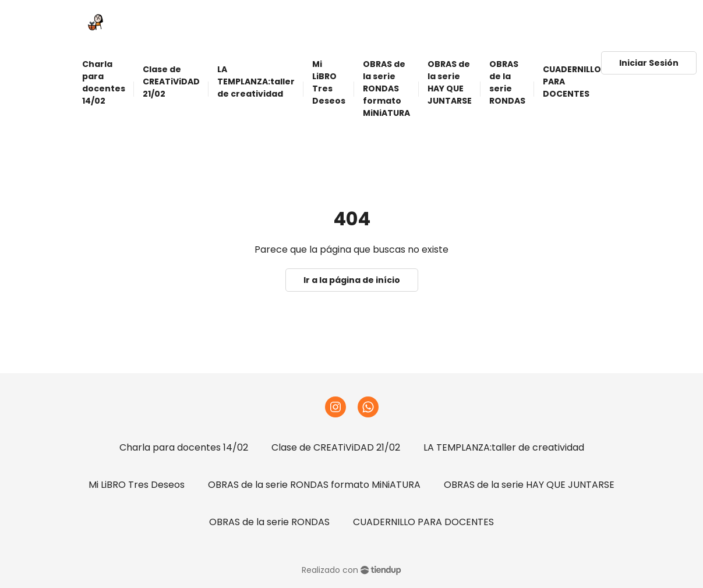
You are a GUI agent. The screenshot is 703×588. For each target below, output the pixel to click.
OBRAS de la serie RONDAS (269, 522)
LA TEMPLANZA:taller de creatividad (504, 447)
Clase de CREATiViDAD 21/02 (336, 447)
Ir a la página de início (352, 280)
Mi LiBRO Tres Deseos (137, 485)
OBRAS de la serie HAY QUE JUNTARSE (529, 485)
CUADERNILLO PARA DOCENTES (423, 522)
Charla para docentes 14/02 (184, 447)
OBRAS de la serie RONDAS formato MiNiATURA (314, 485)
